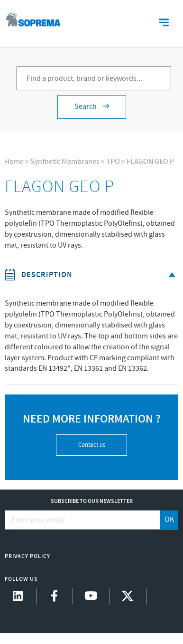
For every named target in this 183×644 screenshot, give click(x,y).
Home (14, 162)
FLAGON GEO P (150, 162)
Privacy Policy (27, 556)
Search (92, 107)
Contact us (92, 445)
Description (92, 275)
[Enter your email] (83, 520)
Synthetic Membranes (65, 162)
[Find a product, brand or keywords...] (94, 78)
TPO (113, 162)
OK (169, 520)
